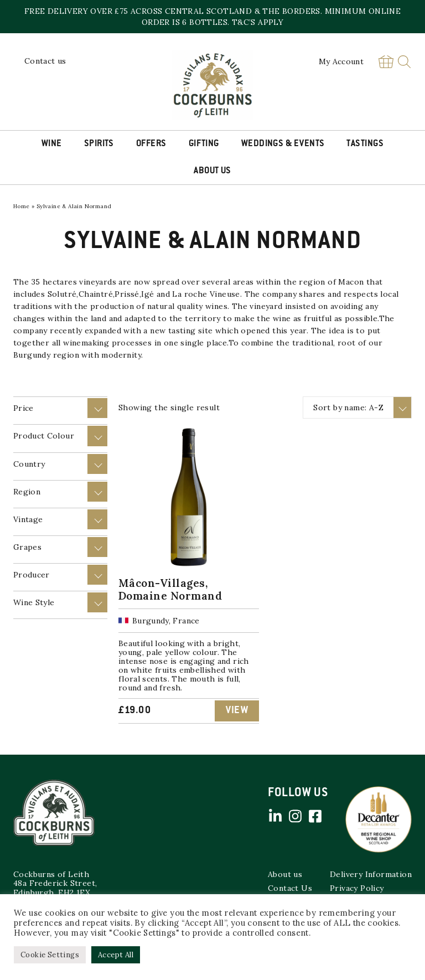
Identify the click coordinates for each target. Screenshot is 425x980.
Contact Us (290, 888)
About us (285, 874)
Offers (151, 144)
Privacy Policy (357, 888)
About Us (212, 171)
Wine (52, 144)
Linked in (275, 816)
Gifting (204, 144)
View (237, 711)
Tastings (365, 144)
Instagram (295, 816)
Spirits (99, 144)
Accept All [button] (116, 955)
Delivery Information (371, 874)
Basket (386, 62)
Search (404, 62)
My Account (341, 61)
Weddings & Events (283, 144)
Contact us (45, 61)
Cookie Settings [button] (50, 955)
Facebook (315, 816)
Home (22, 206)
